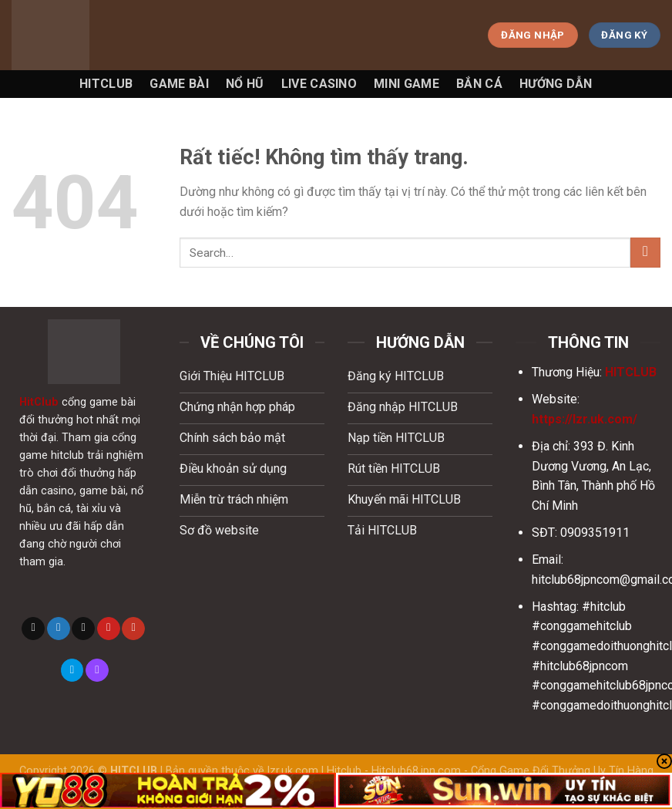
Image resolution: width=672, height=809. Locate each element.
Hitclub (106, 84)
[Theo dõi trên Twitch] (97, 670)
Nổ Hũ (245, 84)
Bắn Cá (479, 84)
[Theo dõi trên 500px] (72, 670)
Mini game (407, 84)
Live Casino (319, 84)
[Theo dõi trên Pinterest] (109, 629)
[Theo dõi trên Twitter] (59, 629)
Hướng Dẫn (556, 84)
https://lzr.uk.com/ (585, 419)
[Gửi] (645, 253)
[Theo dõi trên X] (33, 629)
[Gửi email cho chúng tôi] (83, 629)
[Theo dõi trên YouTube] (133, 629)
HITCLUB (631, 372)
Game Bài (179, 84)
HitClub (39, 402)
